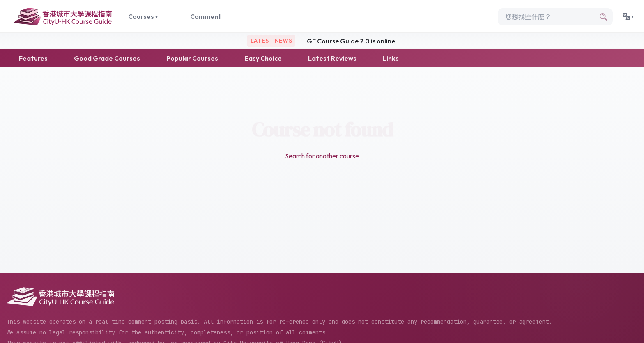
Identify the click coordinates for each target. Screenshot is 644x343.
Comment (206, 16)
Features (33, 58)
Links (391, 58)
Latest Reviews (332, 58)
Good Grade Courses (107, 58)
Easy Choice (263, 58)
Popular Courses (192, 58)
